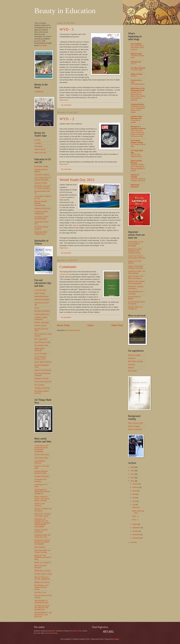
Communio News (137, 104)
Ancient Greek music (42, 455)
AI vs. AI (134, 64)
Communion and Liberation (40, 480)
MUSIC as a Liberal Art (43, 562)
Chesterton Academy (42, 175)
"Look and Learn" (41, 290)
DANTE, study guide (42, 322)
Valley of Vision (137, 74)
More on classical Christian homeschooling (41, 203)
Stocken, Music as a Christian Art (135, 308)
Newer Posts (63, 325)
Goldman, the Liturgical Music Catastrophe (136, 282)
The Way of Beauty (138, 68)
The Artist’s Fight (136, 70)
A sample (38, 143)
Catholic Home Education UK (136, 117)
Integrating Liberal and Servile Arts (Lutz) (42, 536)
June (134, 501)
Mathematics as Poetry (43, 571)
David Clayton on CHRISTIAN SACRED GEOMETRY (42, 492)
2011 (133, 474)
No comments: (67, 105)
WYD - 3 (66, 29)
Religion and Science (42, 582)
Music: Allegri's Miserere (43, 362)
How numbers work (41, 345)
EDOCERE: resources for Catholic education (42, 187)
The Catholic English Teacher (137, 141)
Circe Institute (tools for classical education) (43, 179)
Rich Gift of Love (40, 592)
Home (90, 325)
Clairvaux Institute (41, 183)
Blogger (116, 639)
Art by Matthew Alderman (40, 462)
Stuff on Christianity (135, 429)
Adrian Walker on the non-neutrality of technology (136, 244)
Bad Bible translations (42, 311)
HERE (39, 41)
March (135, 491)
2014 (133, 542)
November (136, 534)
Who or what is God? (136, 423)
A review (37, 140)
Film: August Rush (41, 339)
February (136, 487)
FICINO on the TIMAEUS (40, 505)
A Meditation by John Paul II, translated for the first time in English (138, 109)
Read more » (64, 100)
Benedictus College (41, 166)
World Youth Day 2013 (77, 180)
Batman (131, 368)
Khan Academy (40, 547)
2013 (133, 481)
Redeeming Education (135, 186)
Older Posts (117, 325)
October (136, 531)
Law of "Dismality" (41, 354)
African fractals (40, 293)
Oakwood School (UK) (42, 208)
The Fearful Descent (138, 84)
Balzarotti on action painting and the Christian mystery (135, 251)
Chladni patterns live (42, 314)
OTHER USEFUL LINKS (43, 574)
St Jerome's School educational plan (41, 218)
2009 (133, 467)
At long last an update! (136, 121)
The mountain (39, 385)
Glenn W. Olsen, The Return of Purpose (136, 277)
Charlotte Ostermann (42, 476)
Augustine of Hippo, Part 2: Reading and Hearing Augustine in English (138, 168)
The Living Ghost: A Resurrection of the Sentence (137, 48)
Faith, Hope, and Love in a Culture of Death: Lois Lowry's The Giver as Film (137, 133)
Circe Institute (136, 44)
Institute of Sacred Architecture (41, 531)
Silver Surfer (133, 371)
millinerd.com (136, 62)
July (134, 505)
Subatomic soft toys (41, 378)
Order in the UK (40, 149)
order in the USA (40, 153)
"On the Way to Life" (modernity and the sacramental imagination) (42, 448)
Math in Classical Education (40, 566)
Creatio (62, 197)
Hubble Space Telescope (39, 349)
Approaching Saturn (41, 296)
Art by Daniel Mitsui (41, 458)
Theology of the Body (42, 388)
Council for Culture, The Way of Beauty (137, 272)
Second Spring (52, 633)
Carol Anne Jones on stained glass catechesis (137, 257)
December (136, 538)
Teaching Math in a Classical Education (41, 602)
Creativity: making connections (41, 318)
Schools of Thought (135, 176)
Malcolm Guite (136, 54)
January (136, 484)
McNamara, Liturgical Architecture (136, 287)
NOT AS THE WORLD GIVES (136, 156)
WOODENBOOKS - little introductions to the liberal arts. (43, 615)
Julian (75, 225)
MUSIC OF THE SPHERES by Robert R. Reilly (43, 557)
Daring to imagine (134, 355)
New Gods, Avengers (136, 361)
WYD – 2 (67, 119)
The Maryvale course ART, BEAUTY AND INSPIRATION (42, 608)
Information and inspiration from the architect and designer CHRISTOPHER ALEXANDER (42, 523)
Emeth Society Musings (136, 162)
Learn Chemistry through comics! (40, 358)
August (135, 524)
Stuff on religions (134, 426)
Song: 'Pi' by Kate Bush (43, 370)
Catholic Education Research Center (41, 472)
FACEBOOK (39, 92)
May (134, 498)
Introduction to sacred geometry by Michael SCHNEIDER (42, 542)
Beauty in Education (65, 11)
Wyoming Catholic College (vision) (41, 233)
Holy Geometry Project (42, 342)
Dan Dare (132, 364)
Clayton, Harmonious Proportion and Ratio (136, 267)
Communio (68, 267)
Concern (134, 76)
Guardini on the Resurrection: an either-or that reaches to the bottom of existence (138, 96)
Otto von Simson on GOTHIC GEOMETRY (42, 578)
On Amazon (39, 146)
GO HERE (43, 45)
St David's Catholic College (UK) (41, 213)
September (137, 528)
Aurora (37, 308)
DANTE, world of (40, 326)
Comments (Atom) (73, 330)
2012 (133, 478)
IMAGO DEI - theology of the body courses (42, 515)
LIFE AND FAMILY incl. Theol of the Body (43, 551)
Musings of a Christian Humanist (138, 127)
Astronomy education (42, 299)
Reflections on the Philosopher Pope (138, 89)
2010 (133, 471)
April (134, 494)
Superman (132, 358)
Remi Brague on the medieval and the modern (42, 587)
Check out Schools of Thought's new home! (138, 180)
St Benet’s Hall (76, 631)
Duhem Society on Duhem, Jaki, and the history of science (42, 499)
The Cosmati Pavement (43, 382)
